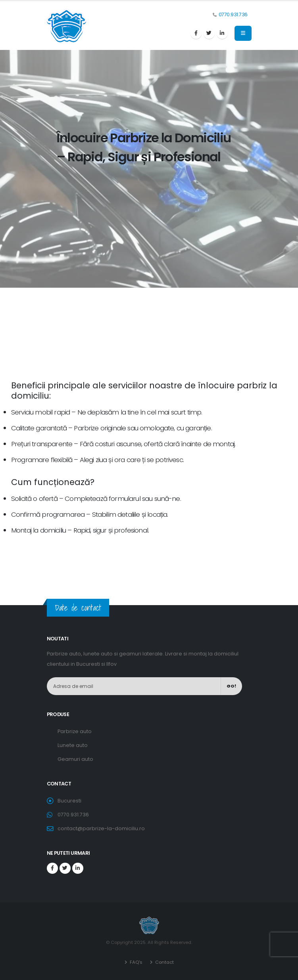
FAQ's (136, 962)
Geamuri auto (75, 759)
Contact (164, 962)
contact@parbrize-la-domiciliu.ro (101, 828)
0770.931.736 (233, 14)
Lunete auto (73, 745)
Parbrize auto (75, 731)
